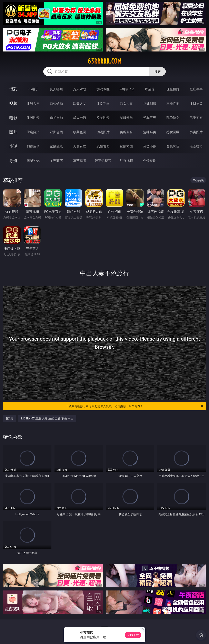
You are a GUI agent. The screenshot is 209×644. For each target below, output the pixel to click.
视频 (13, 103)
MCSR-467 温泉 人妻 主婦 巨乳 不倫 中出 (47, 418)
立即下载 (133, 635)
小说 (13, 146)
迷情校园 (126, 146)
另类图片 (196, 132)
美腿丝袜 (126, 132)
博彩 (13, 89)
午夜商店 (56, 161)
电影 (13, 118)
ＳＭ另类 (196, 103)
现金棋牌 (173, 89)
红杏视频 (126, 161)
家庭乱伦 (56, 146)
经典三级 (150, 118)
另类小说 (150, 146)
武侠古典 (103, 146)
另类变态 (196, 118)
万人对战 (80, 89)
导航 (13, 160)
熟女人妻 (126, 103)
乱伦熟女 (173, 118)
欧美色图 (80, 132)
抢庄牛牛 (196, 89)
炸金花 (150, 89)
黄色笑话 (173, 146)
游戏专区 (103, 89)
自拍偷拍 (56, 103)
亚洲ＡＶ (33, 103)
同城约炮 (33, 161)
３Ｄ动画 (103, 103)
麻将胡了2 (126, 89)
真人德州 (56, 89)
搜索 (158, 72)
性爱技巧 (196, 146)
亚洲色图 (56, 132)
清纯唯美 (150, 132)
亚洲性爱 (33, 118)
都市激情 (33, 146)
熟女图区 (173, 132)
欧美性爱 (103, 118)
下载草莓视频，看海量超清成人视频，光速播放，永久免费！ (135, 406)
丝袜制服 (150, 103)
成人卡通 (80, 118)
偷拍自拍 (56, 118)
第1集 (10, 418)
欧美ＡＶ (80, 103)
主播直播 (173, 103)
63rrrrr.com (104, 61)
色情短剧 (150, 161)
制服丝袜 (126, 118)
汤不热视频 (103, 161)
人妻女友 (80, 146)
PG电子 (33, 89)
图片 (13, 132)
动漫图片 (103, 132)
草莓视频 (80, 161)
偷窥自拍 (33, 132)
